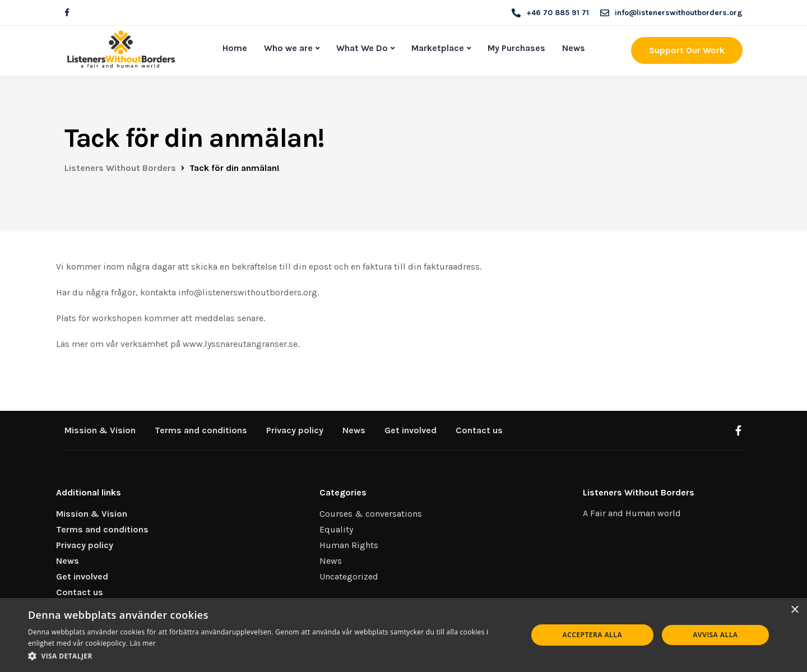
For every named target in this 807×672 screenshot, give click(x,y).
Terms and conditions (201, 430)
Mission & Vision (100, 430)
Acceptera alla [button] (593, 635)
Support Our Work (687, 50)
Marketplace (438, 48)
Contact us (479, 430)
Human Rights (349, 545)
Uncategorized (349, 576)
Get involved (411, 430)
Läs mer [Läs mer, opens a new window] (143, 643)
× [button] (794, 610)
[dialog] (403, 635)
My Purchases (516, 48)
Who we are (288, 48)
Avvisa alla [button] (715, 635)
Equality (336, 529)
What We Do (362, 48)
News (574, 48)
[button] (270, 656)
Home (235, 48)
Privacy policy (295, 430)
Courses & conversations (371, 514)
